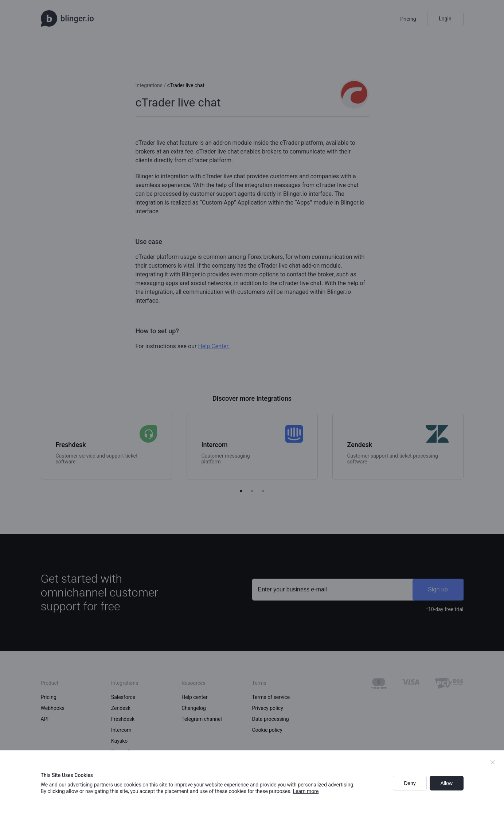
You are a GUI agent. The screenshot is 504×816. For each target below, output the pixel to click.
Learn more (306, 791)
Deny (410, 783)
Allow (446, 783)
